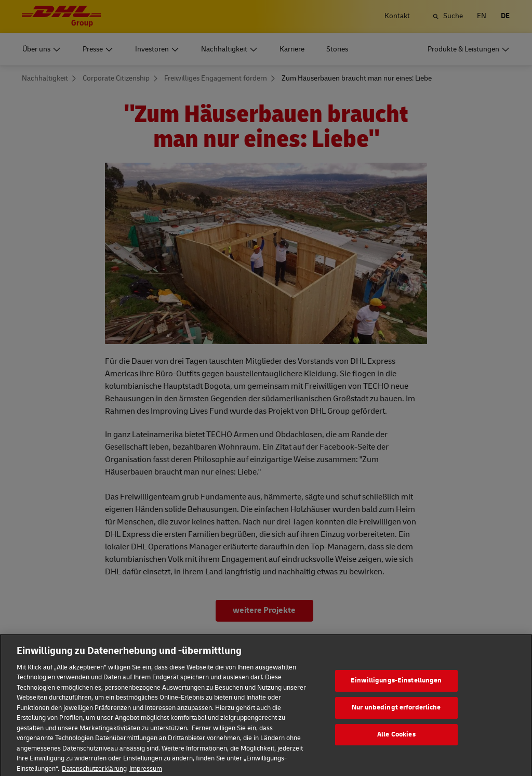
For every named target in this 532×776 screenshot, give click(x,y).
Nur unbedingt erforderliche (396, 715)
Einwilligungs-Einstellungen (396, 689)
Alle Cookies (396, 742)
